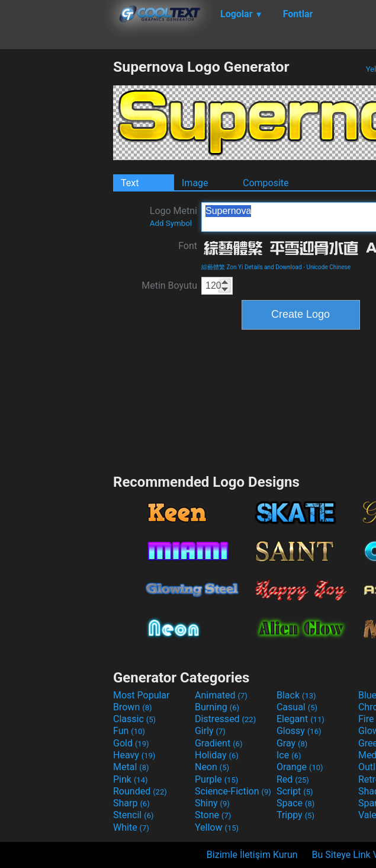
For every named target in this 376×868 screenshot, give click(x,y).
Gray (292, 743)
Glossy (299, 731)
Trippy (295, 815)
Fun (129, 731)
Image (195, 183)
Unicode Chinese (328, 267)
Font (188, 246)
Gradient (218, 743)
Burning (217, 707)
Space (295, 803)
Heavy (134, 755)
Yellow (217, 827)
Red (293, 779)
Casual (297, 707)
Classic (134, 719)
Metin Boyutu (169, 285)
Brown (132, 707)
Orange (300, 767)
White (131, 827)
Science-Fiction (233, 791)
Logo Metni (173, 216)
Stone (213, 815)
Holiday (217, 755)
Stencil (133, 815)
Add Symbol (171, 223)
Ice (289, 755)
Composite (266, 183)
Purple (216, 779)
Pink (131, 779)
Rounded (140, 791)
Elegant (301, 719)
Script (295, 791)
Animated (221, 695)
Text (130, 183)
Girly (210, 731)
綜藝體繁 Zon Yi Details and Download (252, 267)
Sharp (131, 803)
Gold (131, 743)
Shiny (212, 803)
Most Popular (142, 695)
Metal (131, 767)
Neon (212, 767)
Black (296, 695)
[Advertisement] (56, 236)
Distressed (225, 719)
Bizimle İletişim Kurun (252, 855)
